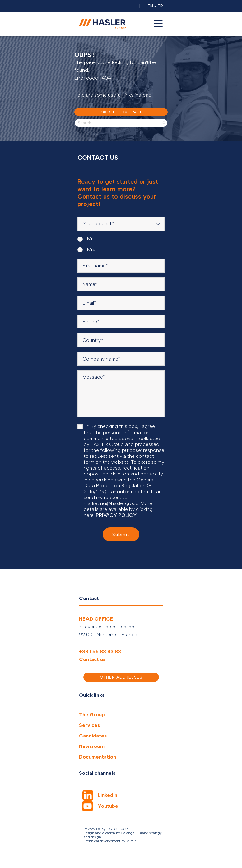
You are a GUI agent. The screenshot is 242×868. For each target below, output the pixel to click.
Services (89, 725)
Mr (85, 239)
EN (150, 6)
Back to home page (121, 112)
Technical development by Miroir (110, 841)
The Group (92, 715)
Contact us (92, 659)
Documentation (98, 757)
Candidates (93, 736)
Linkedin (107, 795)
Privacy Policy (95, 829)
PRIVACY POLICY (116, 515)
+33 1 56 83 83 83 (100, 652)
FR (160, 6)
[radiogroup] (121, 244)
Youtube (108, 806)
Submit (121, 534)
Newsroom (92, 746)
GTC (113, 829)
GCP (124, 829)
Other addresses (121, 677)
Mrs (86, 250)
